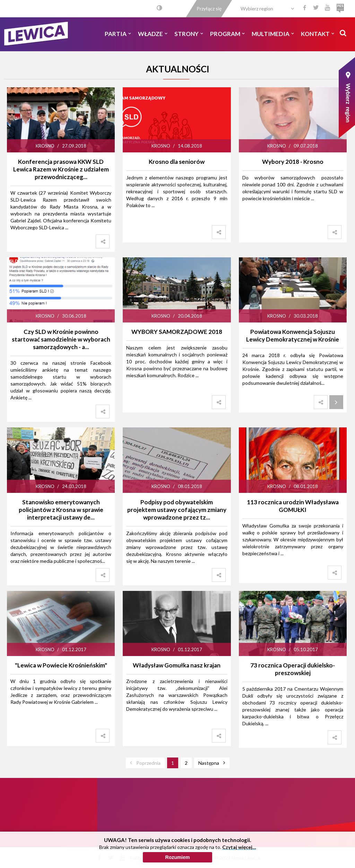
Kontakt (318, 34)
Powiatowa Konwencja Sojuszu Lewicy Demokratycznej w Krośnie (293, 335)
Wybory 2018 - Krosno (293, 162)
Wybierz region (257, 8)
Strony (189, 34)
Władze (153, 34)
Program (227, 34)
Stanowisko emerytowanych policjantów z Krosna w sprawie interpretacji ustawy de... (61, 510)
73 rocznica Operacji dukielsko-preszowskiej (293, 669)
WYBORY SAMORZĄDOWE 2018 (177, 332)
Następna (209, 763)
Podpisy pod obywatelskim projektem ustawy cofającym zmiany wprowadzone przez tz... (177, 510)
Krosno (45, 146)
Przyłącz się (209, 8)
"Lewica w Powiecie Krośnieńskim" (61, 665)
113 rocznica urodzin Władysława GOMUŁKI (293, 506)
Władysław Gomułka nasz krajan (177, 665)
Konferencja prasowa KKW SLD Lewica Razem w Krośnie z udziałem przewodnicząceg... (61, 169)
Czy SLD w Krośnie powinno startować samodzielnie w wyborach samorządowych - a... (61, 339)
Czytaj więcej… (239, 862)
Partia (118, 34)
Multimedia (273, 34)
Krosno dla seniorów (177, 162)
